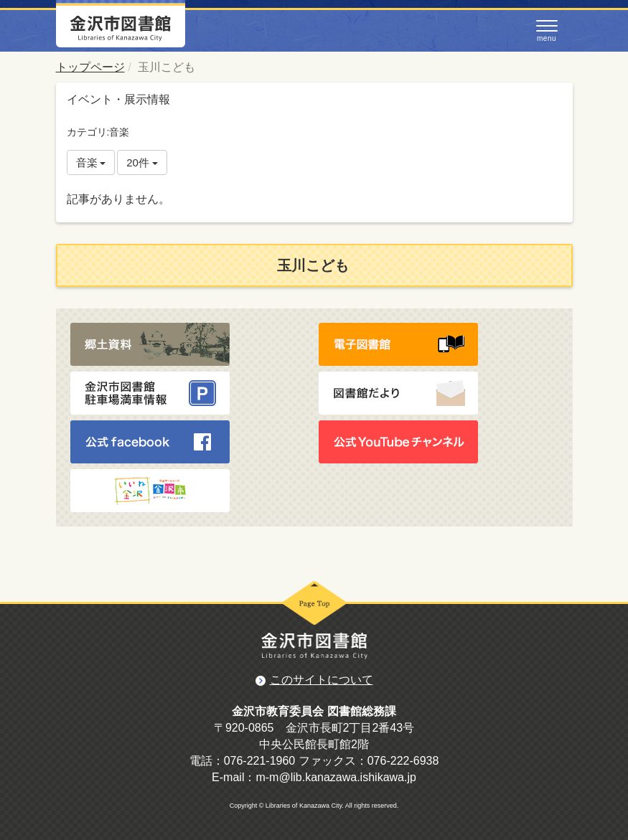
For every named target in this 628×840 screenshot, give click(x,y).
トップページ (90, 67)
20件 (142, 162)
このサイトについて (322, 680)
